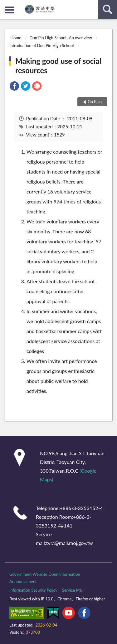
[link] (14, 87)
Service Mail (73, 590)
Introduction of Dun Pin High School (41, 45)
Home (16, 38)
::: (5, 5)
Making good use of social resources (58, 66)
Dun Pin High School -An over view (61, 38)
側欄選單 (9, 10)
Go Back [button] (95, 102)
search (108, 9)
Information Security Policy (33, 590)
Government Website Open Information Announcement (45, 578)
